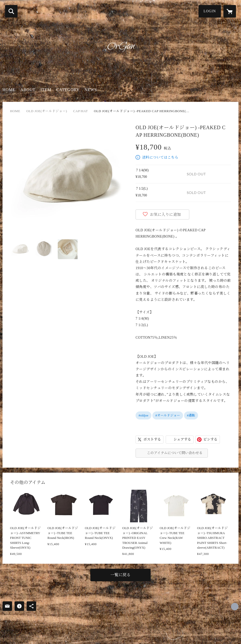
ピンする (210, 439)
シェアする (182, 439)
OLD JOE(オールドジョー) (47, 111)
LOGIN (210, 11)
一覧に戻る (120, 575)
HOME (9, 90)
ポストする (152, 439)
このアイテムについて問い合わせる (175, 453)
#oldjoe (143, 415)
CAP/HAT (80, 111)
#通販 (191, 415)
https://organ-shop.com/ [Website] (235, 607)
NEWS (91, 90)
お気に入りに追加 (165, 214)
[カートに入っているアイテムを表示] (230, 11)
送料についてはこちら (160, 157)
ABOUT (28, 90)
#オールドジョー (168, 415)
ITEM (46, 90)
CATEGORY (68, 90)
